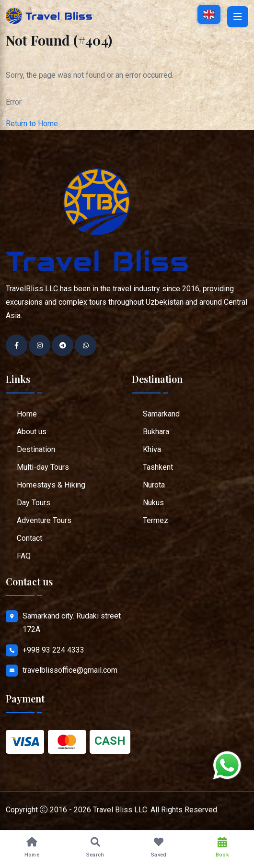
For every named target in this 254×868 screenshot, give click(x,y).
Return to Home (32, 124)
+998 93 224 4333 (53, 650)
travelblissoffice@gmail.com (70, 670)
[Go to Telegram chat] (63, 345)
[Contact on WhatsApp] (86, 345)
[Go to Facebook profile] (17, 345)
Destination (36, 449)
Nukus (153, 503)
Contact (29, 538)
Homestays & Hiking (51, 485)
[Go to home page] (49, 15)
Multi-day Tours (43, 467)
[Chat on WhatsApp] (227, 765)
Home (27, 414)
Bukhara (156, 432)
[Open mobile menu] (238, 17)
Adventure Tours (44, 520)
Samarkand (161, 414)
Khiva (152, 449)
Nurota (154, 485)
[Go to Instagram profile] (40, 345)
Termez (156, 520)
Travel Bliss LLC (120, 810)
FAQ (24, 556)
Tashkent (158, 467)
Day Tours (34, 503)
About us (32, 432)
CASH (110, 741)
